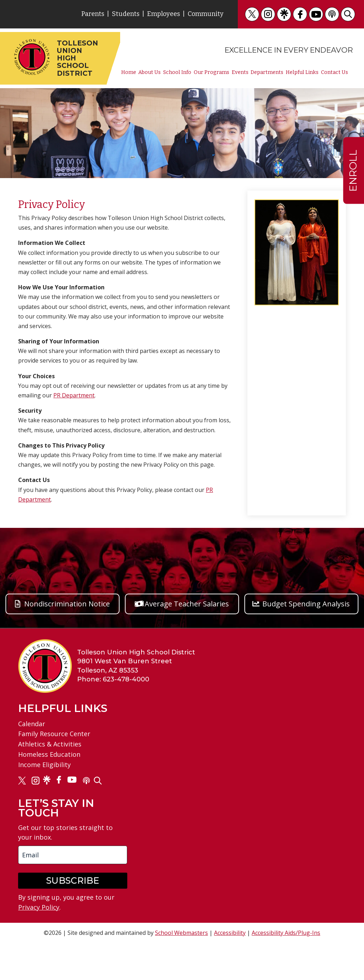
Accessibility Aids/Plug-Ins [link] (286, 933)
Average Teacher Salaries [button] (187, 604)
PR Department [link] (74, 395)
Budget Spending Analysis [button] (306, 604)
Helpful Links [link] (302, 73)
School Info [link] (177, 73)
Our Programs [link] (212, 73)
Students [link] (126, 14)
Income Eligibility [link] (44, 765)
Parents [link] (93, 14)
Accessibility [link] (230, 933)
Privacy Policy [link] (39, 907)
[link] (252, 14)
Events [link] (240, 73)
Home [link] (129, 73)
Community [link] (206, 14)
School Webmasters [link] (181, 933)
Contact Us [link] (334, 73)
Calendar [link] (32, 724)
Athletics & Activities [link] (50, 744)
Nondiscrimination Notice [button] (67, 604)
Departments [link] (267, 73)
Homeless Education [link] (49, 754)
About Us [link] (149, 73)
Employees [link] (164, 14)
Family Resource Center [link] (54, 734)
